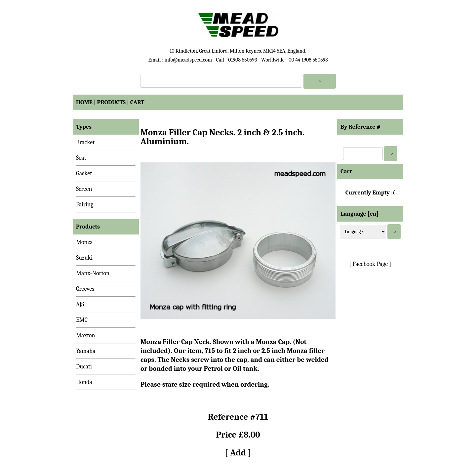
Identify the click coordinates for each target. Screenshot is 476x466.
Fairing (85, 205)
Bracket (85, 142)
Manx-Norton (93, 273)
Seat (81, 158)
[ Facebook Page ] (370, 264)
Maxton (86, 336)
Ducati (84, 367)
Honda (84, 382)
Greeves (85, 289)
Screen (84, 189)
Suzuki (84, 258)
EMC (82, 320)
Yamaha (86, 351)
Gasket (84, 173)
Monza (84, 242)
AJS (80, 304)
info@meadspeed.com (188, 60)
